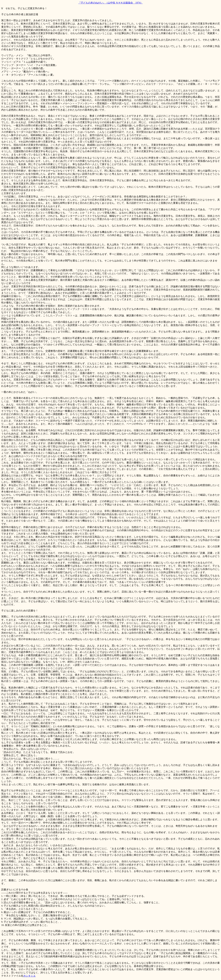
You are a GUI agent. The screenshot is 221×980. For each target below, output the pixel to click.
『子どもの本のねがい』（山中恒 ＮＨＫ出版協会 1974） (110, 3)
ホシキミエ (29, 976)
